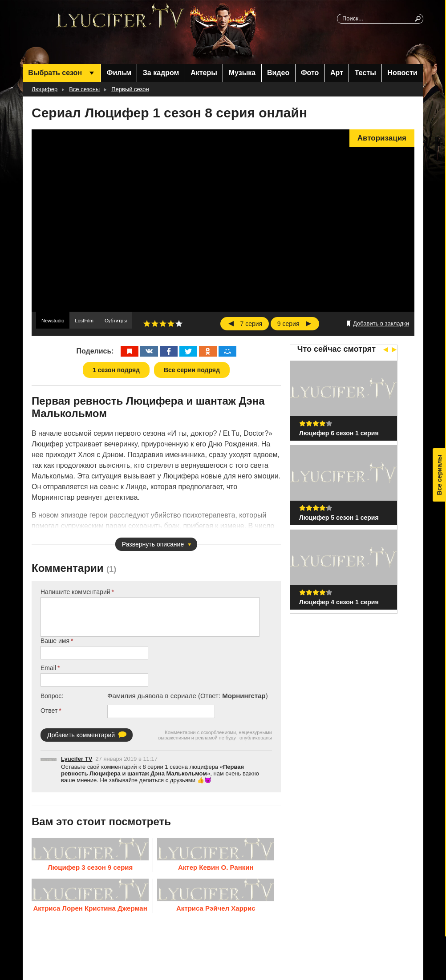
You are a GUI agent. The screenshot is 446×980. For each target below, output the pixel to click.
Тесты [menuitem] (365, 73)
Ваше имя (55, 641)
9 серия (288, 324)
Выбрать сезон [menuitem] (55, 73)
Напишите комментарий (75, 592)
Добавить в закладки (381, 323)
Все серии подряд (192, 370)
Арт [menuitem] (337, 73)
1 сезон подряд (116, 370)
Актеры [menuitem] (204, 73)
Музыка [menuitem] (242, 73)
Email (48, 668)
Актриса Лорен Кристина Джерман (90, 908)
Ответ (49, 711)
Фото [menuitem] (310, 73)
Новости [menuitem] (403, 73)
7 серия (251, 324)
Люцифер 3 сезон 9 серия (90, 867)
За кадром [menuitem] (161, 73)
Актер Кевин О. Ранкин (216, 867)
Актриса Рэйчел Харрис (216, 908)
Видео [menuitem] (278, 73)
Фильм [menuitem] (119, 73)
